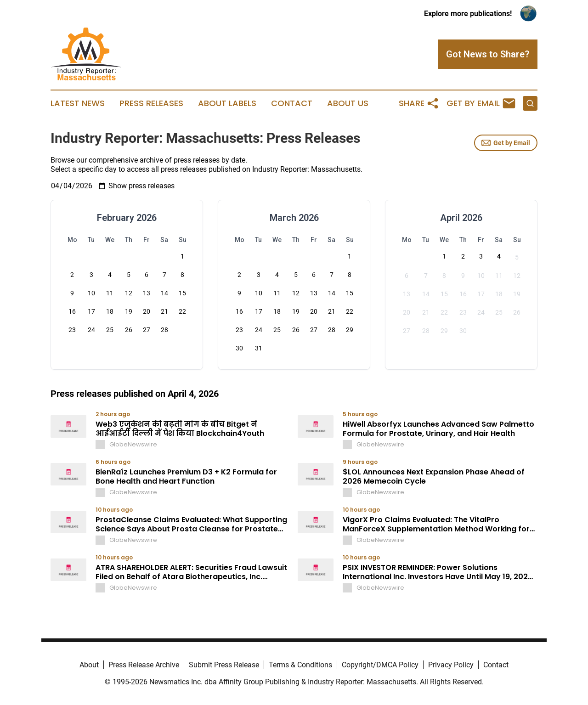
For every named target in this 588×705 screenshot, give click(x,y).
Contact (292, 103)
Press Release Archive (144, 665)
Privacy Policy (451, 665)
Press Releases (151, 103)
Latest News (78, 103)
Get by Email (506, 143)
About (89, 665)
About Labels (227, 103)
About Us (348, 103)
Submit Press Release (224, 665)
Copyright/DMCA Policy (380, 665)
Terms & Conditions (300, 665)
